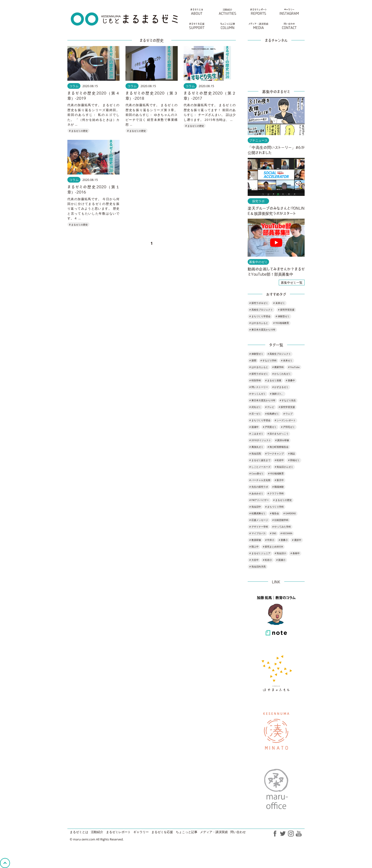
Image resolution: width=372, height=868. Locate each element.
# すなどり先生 (288, 400)
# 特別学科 (255, 380)
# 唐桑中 (290, 380)
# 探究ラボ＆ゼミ (259, 303)
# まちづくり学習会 (260, 316)
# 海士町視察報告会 (278, 447)
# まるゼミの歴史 (78, 131)
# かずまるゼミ (281, 387)
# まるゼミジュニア (260, 553)
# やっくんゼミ (258, 394)
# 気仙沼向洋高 (258, 567)
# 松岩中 (279, 460)
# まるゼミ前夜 (273, 380)
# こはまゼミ (256, 434)
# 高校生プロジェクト (261, 310)
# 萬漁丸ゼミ (256, 447)
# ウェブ (288, 414)
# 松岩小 (267, 560)
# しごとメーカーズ (260, 467)
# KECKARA (286, 533)
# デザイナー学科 (259, 527)
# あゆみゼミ (256, 493)
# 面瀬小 (281, 560)
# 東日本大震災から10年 (262, 330)
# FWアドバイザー (259, 500)
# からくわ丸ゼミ (282, 374)
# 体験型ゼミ (283, 316)
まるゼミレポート (118, 832)
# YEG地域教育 (281, 323)
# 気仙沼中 (255, 507)
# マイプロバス (258, 533)
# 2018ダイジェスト (260, 440)
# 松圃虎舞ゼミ (258, 513)
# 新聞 (253, 361)
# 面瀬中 (254, 427)
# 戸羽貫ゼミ (270, 427)
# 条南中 (295, 553)
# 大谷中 (254, 560)
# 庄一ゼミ (255, 414)
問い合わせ (238, 832)
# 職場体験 (278, 487)
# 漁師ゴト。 (277, 394)
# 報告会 (275, 513)
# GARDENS (289, 513)
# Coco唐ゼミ (257, 474)
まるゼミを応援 (162, 832)
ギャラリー (141, 832)
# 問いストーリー (259, 387)
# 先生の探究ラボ (259, 487)
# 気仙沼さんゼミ (284, 467)
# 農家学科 (278, 367)
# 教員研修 (255, 540)
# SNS (273, 533)
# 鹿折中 (297, 540)
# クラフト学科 (276, 493)
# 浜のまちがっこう (278, 434)
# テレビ (270, 407)
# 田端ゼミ (294, 460)
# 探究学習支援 (286, 310)
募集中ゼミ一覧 (292, 283)
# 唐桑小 (283, 540)
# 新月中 (279, 480)
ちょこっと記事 (187, 832)
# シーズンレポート (285, 420)
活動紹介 (97, 832)
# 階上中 (254, 547)
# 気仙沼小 (281, 553)
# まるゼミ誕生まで (260, 460)
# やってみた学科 (282, 527)
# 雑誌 (291, 454)
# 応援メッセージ (259, 520)
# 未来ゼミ (279, 303)
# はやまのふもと (259, 323)
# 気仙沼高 (255, 454)
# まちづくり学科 (275, 507)
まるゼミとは (79, 832)
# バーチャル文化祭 (260, 480)
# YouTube (294, 367)
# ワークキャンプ (275, 454)
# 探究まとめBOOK (273, 547)
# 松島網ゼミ (272, 414)
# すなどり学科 (269, 361)
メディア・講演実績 (214, 832)
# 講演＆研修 (282, 440)
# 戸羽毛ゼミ (288, 427)
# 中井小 (270, 540)
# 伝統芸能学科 (281, 520)
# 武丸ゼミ (255, 407)
